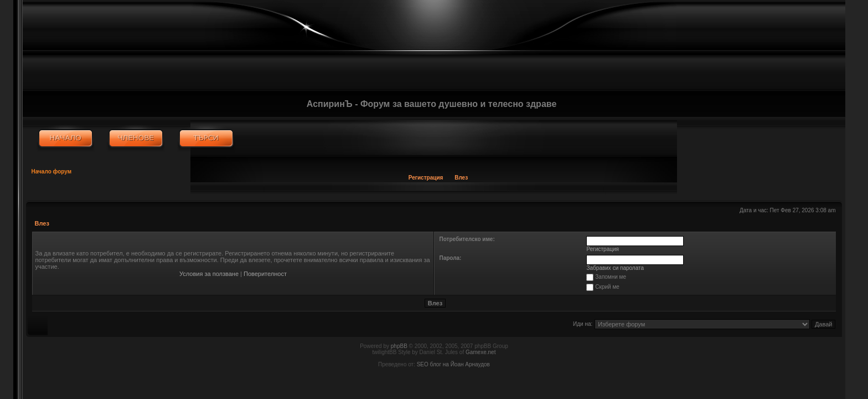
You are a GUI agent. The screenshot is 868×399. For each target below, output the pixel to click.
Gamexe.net (480, 352)
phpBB (399, 346)
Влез (461, 178)
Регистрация (426, 178)
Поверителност (265, 274)
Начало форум (52, 172)
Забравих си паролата (616, 268)
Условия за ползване (209, 274)
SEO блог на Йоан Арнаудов (453, 364)
